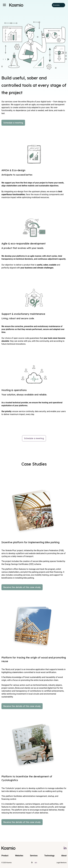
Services (34, 856)
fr (32, 862)
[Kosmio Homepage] (16, 5)
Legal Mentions (62, 863)
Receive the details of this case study (22, 587)
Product (5, 856)
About (64, 856)
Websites (19, 856)
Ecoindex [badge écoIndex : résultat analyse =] (58, 5)
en (36, 862)
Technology (49, 856)
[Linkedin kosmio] (65, 848)
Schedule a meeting (13, 123)
